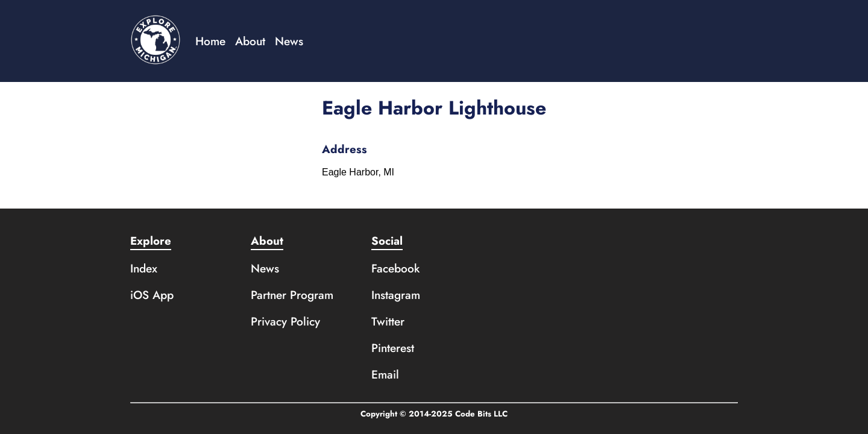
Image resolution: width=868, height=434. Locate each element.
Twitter (388, 321)
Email (385, 374)
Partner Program (292, 295)
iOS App (152, 295)
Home (210, 41)
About (250, 41)
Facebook (396, 268)
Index (144, 268)
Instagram (396, 295)
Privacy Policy (285, 321)
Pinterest (393, 348)
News (289, 41)
